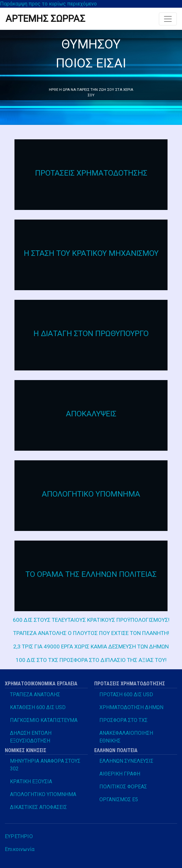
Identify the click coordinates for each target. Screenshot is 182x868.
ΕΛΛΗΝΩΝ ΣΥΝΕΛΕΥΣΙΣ (126, 761)
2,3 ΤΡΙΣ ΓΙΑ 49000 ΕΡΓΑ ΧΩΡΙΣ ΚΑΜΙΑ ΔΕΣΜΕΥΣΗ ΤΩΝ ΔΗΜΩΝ (91, 647)
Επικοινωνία (20, 849)
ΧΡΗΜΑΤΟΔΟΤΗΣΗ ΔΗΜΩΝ (131, 707)
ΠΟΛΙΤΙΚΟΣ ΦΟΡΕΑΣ (123, 787)
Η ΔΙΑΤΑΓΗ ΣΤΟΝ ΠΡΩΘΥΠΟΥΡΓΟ (91, 334)
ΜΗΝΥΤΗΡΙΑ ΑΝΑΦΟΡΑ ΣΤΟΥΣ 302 (45, 765)
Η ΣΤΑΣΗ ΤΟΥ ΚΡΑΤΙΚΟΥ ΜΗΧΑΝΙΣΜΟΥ (91, 253)
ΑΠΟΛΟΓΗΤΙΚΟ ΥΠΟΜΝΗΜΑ (91, 494)
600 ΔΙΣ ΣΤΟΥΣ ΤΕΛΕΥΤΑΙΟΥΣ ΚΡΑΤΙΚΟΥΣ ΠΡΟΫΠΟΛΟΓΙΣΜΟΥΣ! (91, 620)
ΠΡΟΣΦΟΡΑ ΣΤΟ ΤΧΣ (123, 720)
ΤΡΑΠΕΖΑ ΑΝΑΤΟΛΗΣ (35, 694)
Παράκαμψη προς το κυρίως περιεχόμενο (48, 4)
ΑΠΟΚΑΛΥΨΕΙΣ (91, 414)
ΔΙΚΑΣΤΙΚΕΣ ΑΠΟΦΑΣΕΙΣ (38, 807)
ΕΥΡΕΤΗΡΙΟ (19, 836)
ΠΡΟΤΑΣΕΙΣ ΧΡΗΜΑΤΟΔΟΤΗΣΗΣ (91, 173)
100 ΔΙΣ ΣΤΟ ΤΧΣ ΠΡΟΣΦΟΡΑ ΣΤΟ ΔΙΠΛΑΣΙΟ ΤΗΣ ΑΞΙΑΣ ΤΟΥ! (91, 660)
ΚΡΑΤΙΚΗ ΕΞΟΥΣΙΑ (31, 781)
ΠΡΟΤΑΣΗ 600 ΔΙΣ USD (126, 694)
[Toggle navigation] (168, 19)
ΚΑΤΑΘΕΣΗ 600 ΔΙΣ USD (38, 707)
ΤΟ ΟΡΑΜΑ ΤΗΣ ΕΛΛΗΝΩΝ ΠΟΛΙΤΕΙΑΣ (91, 574)
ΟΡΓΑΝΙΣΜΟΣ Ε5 (119, 799)
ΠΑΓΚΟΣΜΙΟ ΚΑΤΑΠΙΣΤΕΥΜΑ (44, 720)
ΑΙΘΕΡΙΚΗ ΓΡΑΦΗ (120, 774)
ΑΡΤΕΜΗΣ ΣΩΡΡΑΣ (45, 19)
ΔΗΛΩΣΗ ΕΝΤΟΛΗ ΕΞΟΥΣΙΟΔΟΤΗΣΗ (31, 737)
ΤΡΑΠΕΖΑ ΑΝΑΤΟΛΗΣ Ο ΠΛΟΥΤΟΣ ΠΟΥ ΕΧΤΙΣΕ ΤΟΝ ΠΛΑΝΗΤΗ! (91, 633)
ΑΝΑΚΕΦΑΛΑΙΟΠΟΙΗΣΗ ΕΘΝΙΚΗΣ (126, 737)
